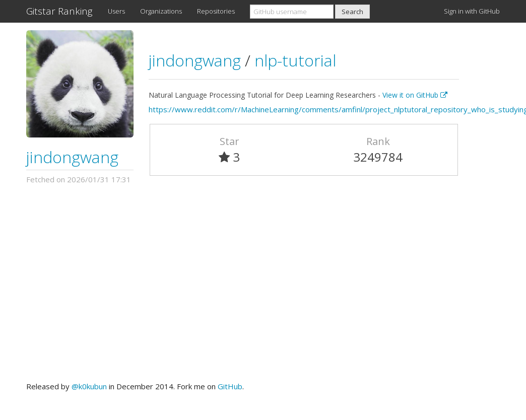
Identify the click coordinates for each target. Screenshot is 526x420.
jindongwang (72, 157)
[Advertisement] (263, 283)
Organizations (161, 11)
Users (116, 11)
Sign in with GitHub (472, 11)
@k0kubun (89, 386)
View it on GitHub (415, 95)
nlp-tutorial (295, 60)
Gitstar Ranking (59, 11)
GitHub (230, 386)
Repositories (216, 11)
